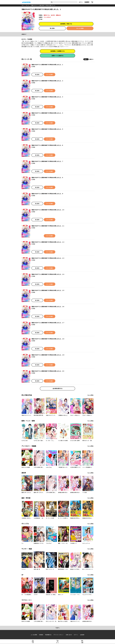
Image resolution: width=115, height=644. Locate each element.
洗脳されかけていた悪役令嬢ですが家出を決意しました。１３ (48, 258)
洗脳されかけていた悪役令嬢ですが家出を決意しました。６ (47, 145)
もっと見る (91, 395)
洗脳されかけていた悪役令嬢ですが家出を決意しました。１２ (48, 242)
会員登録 (87, 2)
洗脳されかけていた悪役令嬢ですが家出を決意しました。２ (47, 81)
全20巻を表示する (58, 388)
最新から (91, 59)
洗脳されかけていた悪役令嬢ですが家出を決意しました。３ (47, 97)
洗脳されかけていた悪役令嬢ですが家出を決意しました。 (44, 5)
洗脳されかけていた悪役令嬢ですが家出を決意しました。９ (47, 194)
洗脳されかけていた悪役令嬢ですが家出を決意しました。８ (47, 178)
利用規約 (41, 635)
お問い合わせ (69, 635)
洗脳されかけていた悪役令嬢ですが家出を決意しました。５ (47, 129)
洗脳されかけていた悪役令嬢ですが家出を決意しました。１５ (48, 290)
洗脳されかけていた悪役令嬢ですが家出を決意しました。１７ (48, 323)
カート (58, 643)
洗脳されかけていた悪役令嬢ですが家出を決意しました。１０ (48, 210)
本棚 (82, 643)
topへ (58, 628)
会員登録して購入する (66, 24)
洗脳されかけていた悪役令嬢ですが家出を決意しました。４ (47, 113)
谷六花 (53, 15)
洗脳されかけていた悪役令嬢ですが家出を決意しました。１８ (48, 339)
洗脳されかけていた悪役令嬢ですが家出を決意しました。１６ (48, 307)
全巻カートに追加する (58, 56)
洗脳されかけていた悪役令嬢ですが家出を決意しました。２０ (48, 371)
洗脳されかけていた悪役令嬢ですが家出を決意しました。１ (47, 65)
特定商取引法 (48, 635)
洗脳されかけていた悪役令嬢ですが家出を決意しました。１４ (48, 274)
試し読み (52, 28)
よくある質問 (34, 635)
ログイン (81, 2)
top (23, 5)
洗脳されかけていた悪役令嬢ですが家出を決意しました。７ (47, 161)
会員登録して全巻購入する (58, 51)
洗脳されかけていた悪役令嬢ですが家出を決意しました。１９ (48, 355)
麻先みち (58, 15)
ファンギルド (47, 17)
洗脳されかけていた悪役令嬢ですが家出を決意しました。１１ (48, 226)
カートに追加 (80, 28)
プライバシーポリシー (59, 635)
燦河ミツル (47, 15)
